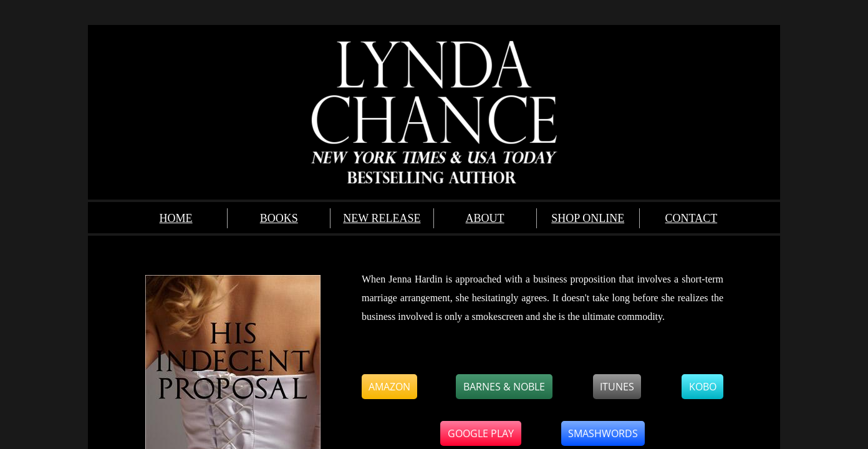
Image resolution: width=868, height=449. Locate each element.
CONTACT (692, 218)
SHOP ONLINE (588, 218)
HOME (176, 218)
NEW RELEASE (382, 218)
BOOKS (279, 218)
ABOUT (485, 218)
